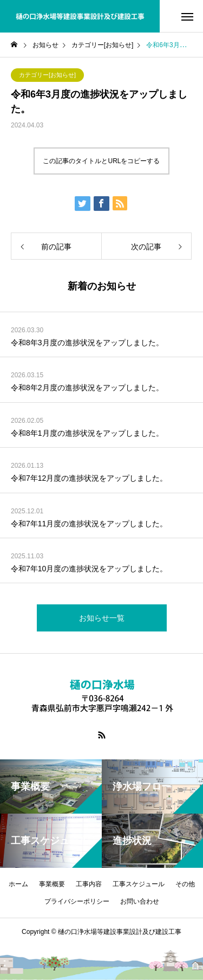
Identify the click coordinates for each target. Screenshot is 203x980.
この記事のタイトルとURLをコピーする (101, 161)
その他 (185, 884)
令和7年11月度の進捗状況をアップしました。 (89, 524)
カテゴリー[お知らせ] (47, 75)
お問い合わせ (140, 901)
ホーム (18, 884)
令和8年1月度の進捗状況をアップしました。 (87, 433)
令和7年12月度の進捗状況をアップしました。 (89, 478)
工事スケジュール (139, 884)
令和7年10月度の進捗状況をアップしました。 (89, 569)
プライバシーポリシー (77, 901)
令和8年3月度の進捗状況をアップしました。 (87, 343)
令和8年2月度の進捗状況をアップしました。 (87, 388)
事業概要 (52, 884)
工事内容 (89, 884)
